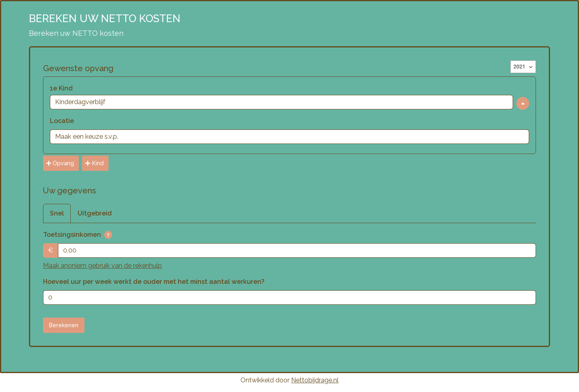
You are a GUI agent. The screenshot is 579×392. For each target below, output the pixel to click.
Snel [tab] (57, 213)
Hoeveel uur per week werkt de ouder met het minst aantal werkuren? (154, 282)
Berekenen (64, 325)
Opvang (60, 163)
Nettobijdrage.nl (315, 380)
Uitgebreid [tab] (95, 213)
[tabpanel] (289, 267)
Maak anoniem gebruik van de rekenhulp (103, 266)
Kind (94, 163)
